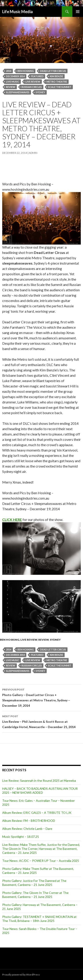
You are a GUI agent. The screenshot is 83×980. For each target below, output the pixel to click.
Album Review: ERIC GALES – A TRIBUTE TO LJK (37, 813)
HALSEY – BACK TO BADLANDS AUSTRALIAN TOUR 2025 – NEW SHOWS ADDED (40, 791)
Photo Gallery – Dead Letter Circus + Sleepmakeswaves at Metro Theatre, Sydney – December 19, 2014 (41, 697)
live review (33, 82)
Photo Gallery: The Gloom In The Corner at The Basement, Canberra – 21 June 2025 (35, 895)
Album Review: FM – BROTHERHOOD (29, 821)
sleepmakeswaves (18, 92)
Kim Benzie (56, 76)
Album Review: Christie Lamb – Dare (27, 829)
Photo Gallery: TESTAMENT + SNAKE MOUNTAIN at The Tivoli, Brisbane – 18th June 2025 (39, 919)
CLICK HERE (12, 519)
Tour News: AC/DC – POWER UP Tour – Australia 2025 (41, 861)
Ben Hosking (26, 71)
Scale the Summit (60, 87)
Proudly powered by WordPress (21, 975)
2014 (9, 71)
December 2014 (15, 76)
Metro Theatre (57, 82)
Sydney (40, 92)
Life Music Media (17, 12)
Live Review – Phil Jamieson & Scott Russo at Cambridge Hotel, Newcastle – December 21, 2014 (41, 721)
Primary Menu (78, 12)
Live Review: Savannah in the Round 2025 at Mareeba (39, 781)
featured (37, 76)
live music (13, 82)
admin (33, 153)
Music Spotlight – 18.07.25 (21, 837)
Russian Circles (32, 87)
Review (11, 87)
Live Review (29, 640)
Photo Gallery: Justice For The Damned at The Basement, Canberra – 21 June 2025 (34, 883)
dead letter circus (53, 71)
